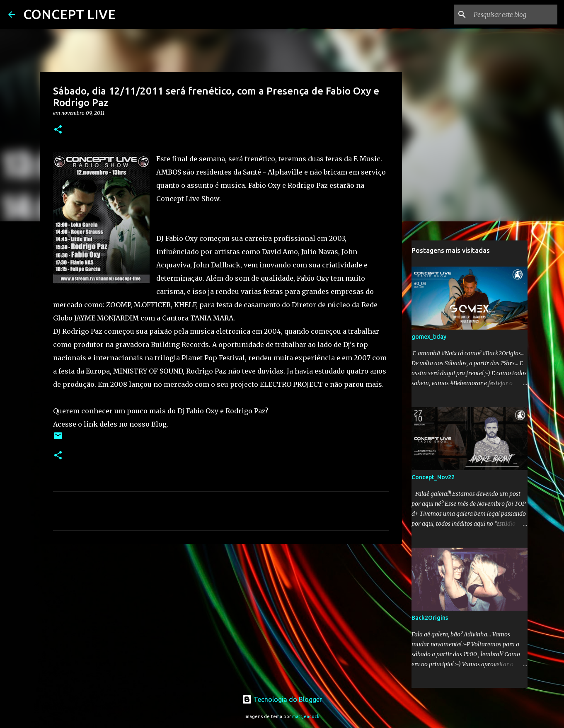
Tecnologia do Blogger (282, 699)
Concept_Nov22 (433, 477)
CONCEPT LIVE (69, 14)
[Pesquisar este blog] (514, 15)
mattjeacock (306, 716)
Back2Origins (430, 618)
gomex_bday (429, 337)
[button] (58, 130)
